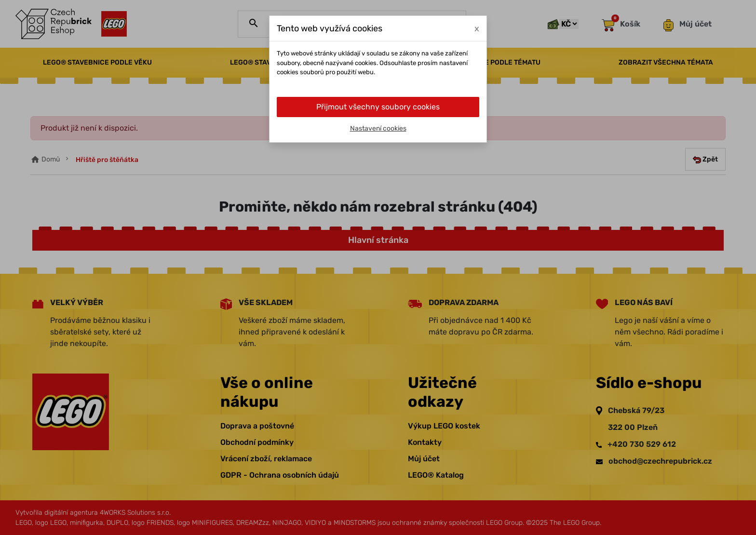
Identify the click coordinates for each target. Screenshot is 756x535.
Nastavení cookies (378, 128)
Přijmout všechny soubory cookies (378, 107)
